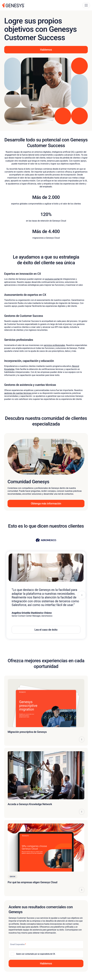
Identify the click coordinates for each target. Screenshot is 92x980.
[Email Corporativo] (46, 945)
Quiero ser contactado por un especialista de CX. (36, 954)
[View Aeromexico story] (46, 540)
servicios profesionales (54, 345)
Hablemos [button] (46, 50)
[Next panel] (82, 595)
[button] (46, 963)
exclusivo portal (53, 279)
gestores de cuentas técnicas (18, 393)
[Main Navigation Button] (86, 5)
